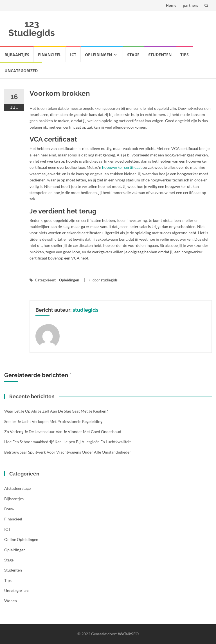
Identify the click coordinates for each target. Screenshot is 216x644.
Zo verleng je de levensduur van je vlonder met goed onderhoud (63, 432)
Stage (133, 55)
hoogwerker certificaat (122, 167)
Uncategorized (21, 71)
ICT (73, 55)
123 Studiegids (32, 28)
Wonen (11, 601)
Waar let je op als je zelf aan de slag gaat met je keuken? (56, 411)
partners (190, 5)
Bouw (9, 509)
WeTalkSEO (128, 634)
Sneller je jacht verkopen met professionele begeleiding (53, 421)
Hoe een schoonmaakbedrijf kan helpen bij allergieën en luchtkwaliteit (67, 442)
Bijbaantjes (17, 55)
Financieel (50, 55)
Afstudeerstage (17, 488)
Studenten (160, 55)
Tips (184, 55)
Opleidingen (98, 55)
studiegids (109, 280)
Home (171, 5)
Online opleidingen (21, 539)
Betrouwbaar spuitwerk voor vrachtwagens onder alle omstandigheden (68, 452)
